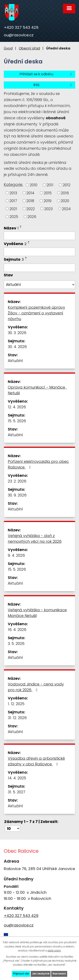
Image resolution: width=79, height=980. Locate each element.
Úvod (8, 48)
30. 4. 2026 (17, 347)
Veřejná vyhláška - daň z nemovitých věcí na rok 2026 (35, 539)
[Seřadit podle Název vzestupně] (21, 226)
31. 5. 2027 (17, 792)
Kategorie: (13, 184)
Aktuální (15, 361)
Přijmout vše (21, 974)
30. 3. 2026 (17, 333)
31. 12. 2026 (17, 718)
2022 (31, 209)
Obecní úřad (29, 48)
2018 (30, 201)
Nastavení (59, 974)
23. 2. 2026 (17, 481)
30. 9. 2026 (17, 495)
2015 (48, 193)
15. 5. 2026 (17, 421)
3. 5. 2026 (16, 644)
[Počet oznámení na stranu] (12, 829)
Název (11, 228)
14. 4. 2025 (17, 778)
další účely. (54, 951)
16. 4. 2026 (17, 630)
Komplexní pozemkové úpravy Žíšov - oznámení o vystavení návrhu (36, 313)
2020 (65, 201)
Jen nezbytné (41, 974)
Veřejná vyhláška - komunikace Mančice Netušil (37, 613)
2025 (14, 217)
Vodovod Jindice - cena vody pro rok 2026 (36, 687)
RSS (53, 85)
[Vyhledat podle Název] (39, 236)
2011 (50, 185)
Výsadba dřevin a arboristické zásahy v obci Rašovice (36, 761)
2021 (13, 209)
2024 (66, 209)
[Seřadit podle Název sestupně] (21, 228)
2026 (32, 217)
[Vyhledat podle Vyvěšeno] (39, 252)
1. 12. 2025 (16, 704)
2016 (65, 193)
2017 (13, 201)
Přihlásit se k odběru (46, 74)
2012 (67, 185)
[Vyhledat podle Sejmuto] (39, 268)
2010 (33, 185)
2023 (48, 209)
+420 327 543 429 (21, 27)
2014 (30, 193)
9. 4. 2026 (16, 555)
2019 (48, 201)
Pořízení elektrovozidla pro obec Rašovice (38, 464)
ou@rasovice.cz (19, 35)
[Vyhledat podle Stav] (39, 285)
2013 (13, 193)
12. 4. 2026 (17, 407)
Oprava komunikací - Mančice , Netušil (37, 390)
